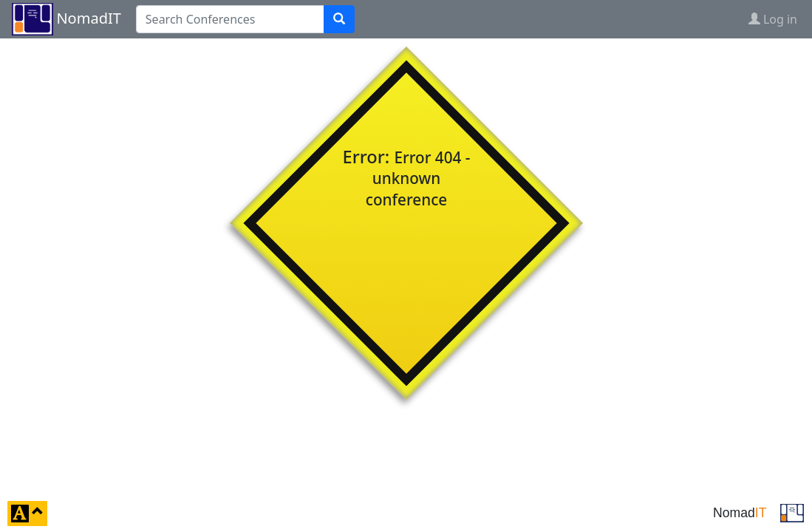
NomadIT (88, 18)
